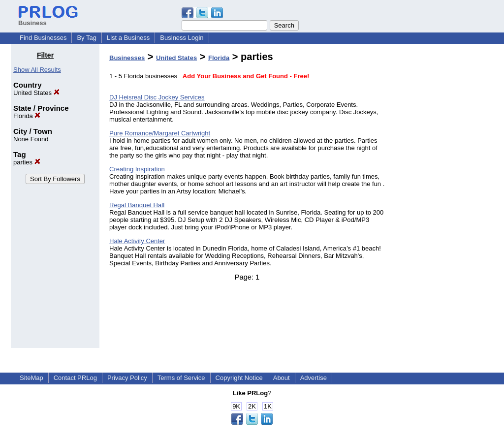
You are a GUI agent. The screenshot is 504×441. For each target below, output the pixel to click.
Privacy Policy (127, 378)
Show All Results (37, 70)
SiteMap (31, 378)
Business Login (182, 38)
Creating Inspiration (137, 169)
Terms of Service (181, 378)
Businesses (127, 58)
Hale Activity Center (137, 241)
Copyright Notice (239, 378)
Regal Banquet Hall (137, 205)
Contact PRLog (75, 378)
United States (36, 93)
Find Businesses (43, 38)
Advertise (314, 378)
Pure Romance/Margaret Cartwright (160, 133)
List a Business (128, 38)
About (282, 378)
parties (27, 162)
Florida (27, 116)
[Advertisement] (443, 199)
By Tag (87, 38)
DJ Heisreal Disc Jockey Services (157, 97)
